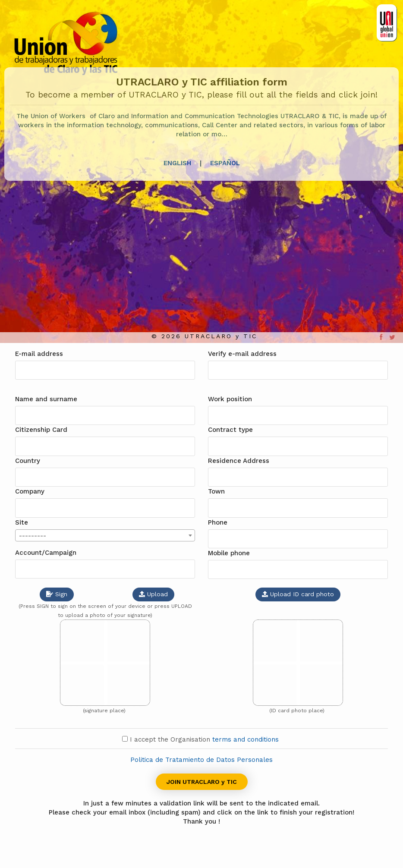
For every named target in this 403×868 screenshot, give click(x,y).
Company (30, 491)
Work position (230, 399)
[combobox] (105, 535)
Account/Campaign (46, 553)
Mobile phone (229, 553)
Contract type (230, 430)
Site (22, 522)
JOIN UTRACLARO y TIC (202, 782)
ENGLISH (177, 163)
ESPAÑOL (225, 163)
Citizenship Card (41, 430)
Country (28, 461)
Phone (218, 522)
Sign (57, 594)
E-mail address (39, 354)
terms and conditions (247, 739)
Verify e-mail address (242, 354)
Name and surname (46, 399)
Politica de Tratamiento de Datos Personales (201, 760)
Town (216, 491)
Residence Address (239, 461)
